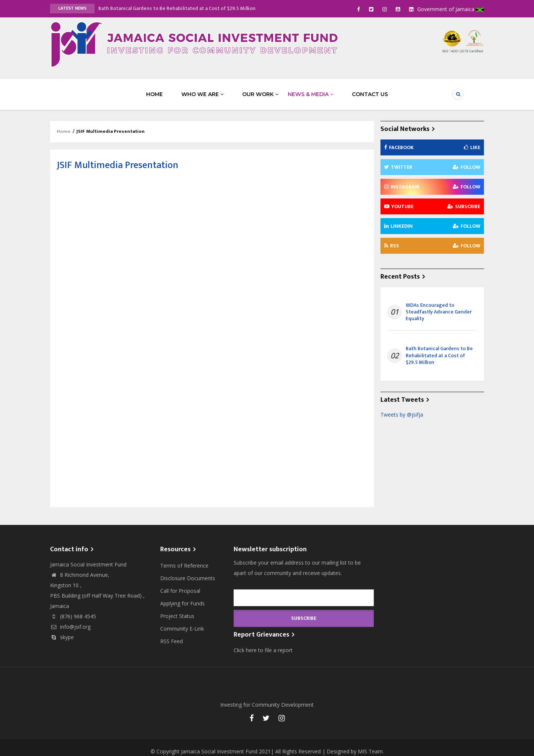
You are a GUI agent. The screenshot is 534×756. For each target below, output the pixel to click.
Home (164, 90)
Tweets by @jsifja (402, 406)
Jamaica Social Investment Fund (219, 743)
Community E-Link (182, 620)
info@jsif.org (70, 619)
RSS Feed (172, 633)
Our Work (251, 90)
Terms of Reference (184, 557)
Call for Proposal (180, 583)
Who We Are (202, 90)
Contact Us (351, 90)
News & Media (301, 90)
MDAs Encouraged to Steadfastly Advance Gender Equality (439, 304)
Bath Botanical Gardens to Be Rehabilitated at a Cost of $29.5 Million (177, 8)
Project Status (177, 608)
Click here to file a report (263, 642)
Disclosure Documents (188, 570)
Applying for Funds (182, 595)
